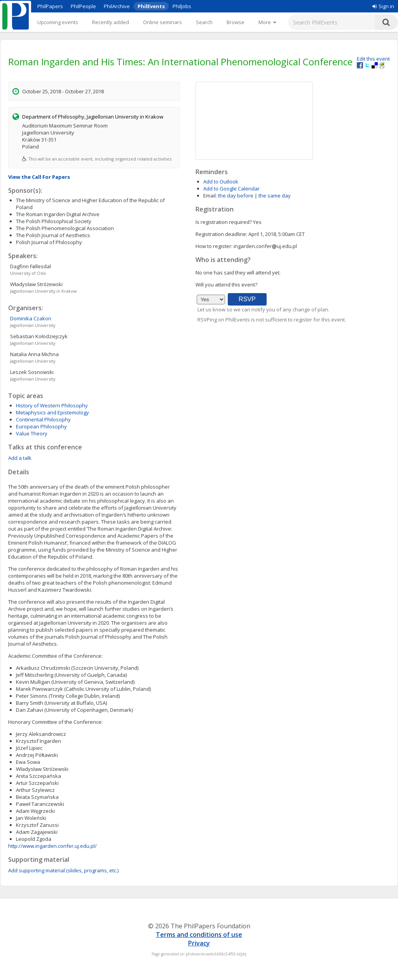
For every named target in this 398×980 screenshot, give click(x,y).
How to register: (214, 246)
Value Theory (32, 433)
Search (204, 22)
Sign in (383, 6)
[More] (267, 22)
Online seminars (162, 22)
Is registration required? (224, 222)
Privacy (199, 943)
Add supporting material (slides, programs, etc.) (63, 870)
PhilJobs (182, 6)
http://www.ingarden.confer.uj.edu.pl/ (52, 846)
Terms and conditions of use (199, 935)
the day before (236, 196)
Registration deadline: (221, 234)
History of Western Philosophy (52, 405)
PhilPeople (83, 6)
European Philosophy (41, 426)
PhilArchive (117, 6)
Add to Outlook (221, 182)
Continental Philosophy (43, 419)
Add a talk (20, 458)
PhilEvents (151, 6)
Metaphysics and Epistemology (52, 412)
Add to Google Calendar (231, 189)
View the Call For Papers (39, 177)
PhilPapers (50, 6)
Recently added (111, 22)
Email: (210, 196)
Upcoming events (58, 22)
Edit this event (373, 59)
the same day (275, 196)
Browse (236, 22)
